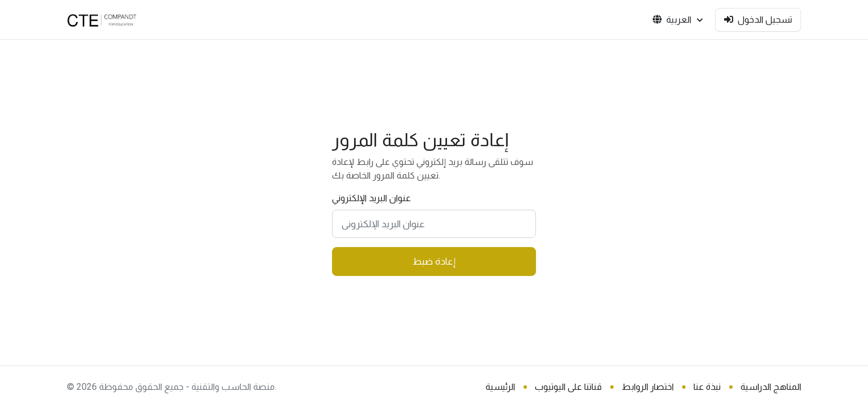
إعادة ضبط (434, 261)
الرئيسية (500, 387)
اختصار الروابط (648, 387)
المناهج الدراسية (771, 387)
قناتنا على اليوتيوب (568, 387)
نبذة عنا (707, 387)
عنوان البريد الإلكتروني (371, 198)
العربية (678, 20)
